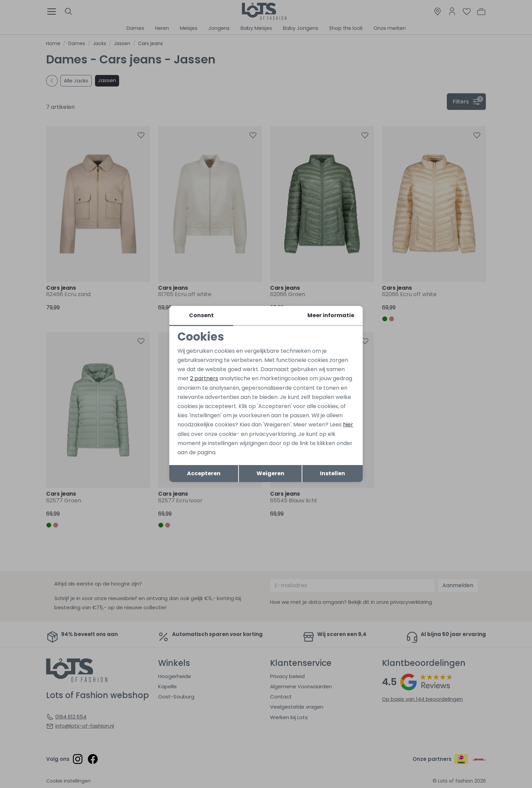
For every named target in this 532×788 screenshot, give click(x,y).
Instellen (332, 473)
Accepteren (204, 473)
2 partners (204, 378)
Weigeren (270, 473)
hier (348, 425)
